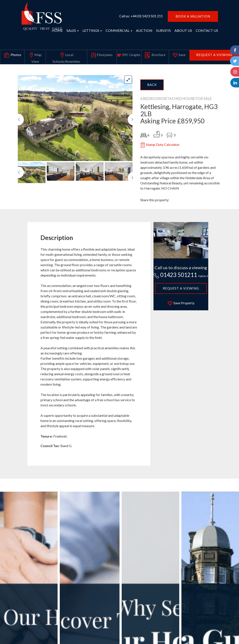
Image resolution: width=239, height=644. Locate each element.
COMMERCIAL (119, 30)
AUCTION (144, 30)
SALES (73, 30)
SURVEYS (163, 30)
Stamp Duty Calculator (160, 145)
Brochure (155, 55)
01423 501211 (181, 275)
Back (152, 85)
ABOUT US (183, 30)
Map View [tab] (35, 57)
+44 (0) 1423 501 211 (147, 16)
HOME (57, 30)
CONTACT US (207, 30)
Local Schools (66, 57)
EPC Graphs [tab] (129, 55)
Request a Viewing (214, 55)
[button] (21, 137)
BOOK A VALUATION (193, 16)
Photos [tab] (12, 55)
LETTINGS (92, 30)
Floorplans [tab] (102, 55)
